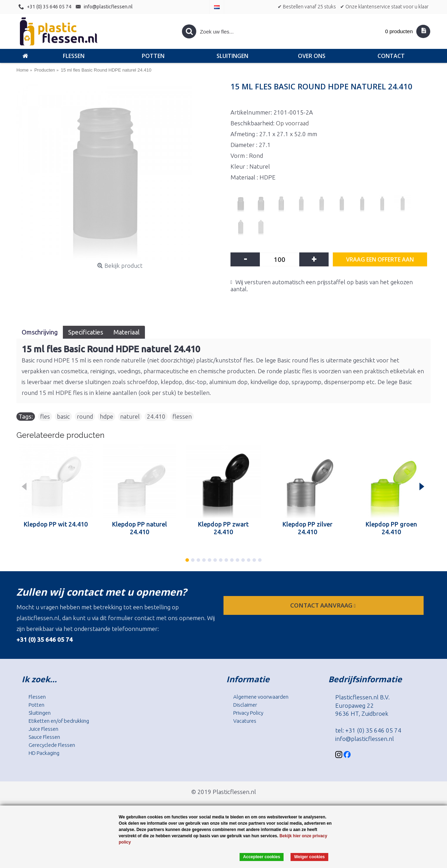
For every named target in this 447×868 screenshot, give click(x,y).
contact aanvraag (324, 605)
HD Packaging (44, 753)
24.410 (156, 416)
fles (45, 416)
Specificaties (86, 332)
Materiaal (127, 332)
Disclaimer (245, 705)
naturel (130, 416)
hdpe (107, 416)
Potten (36, 705)
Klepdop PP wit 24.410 (56, 524)
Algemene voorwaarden (261, 697)
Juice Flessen (43, 729)
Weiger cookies (309, 857)
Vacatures (245, 721)
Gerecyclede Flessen (52, 745)
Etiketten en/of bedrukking (59, 721)
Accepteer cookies (262, 857)
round (85, 416)
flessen (182, 416)
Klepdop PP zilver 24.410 (307, 528)
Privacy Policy (248, 713)
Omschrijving (40, 332)
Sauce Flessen (44, 737)
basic (63, 416)
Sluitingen (40, 713)
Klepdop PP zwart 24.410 (223, 528)
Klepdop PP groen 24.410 (391, 528)
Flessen (37, 697)
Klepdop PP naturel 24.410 (140, 528)
